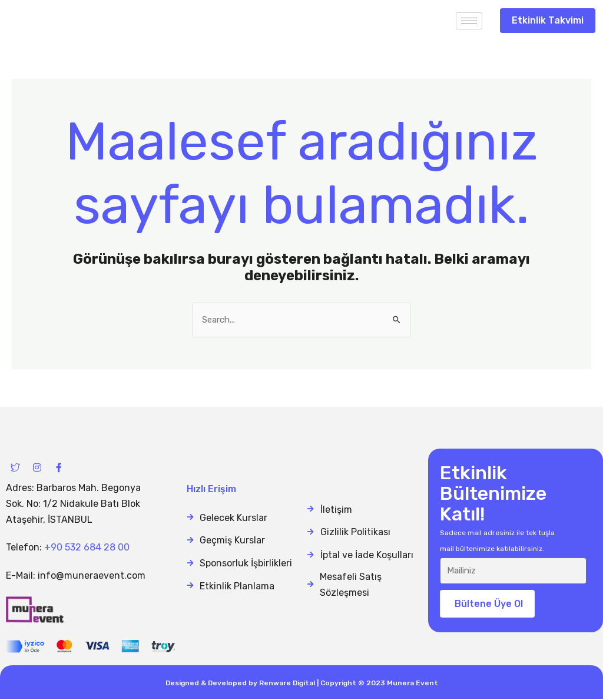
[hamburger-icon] (469, 21)
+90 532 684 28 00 (87, 548)
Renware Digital (287, 684)
